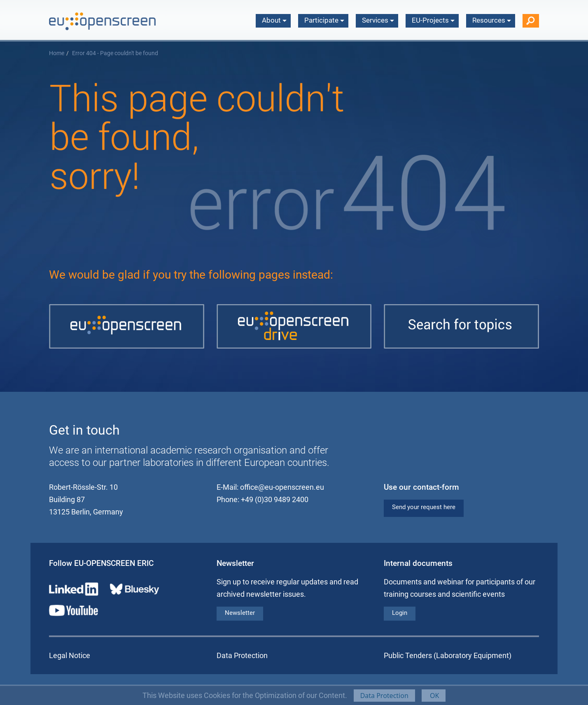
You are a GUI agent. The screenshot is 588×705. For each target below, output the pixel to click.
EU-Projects (433, 20)
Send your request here (424, 507)
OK (434, 696)
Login (400, 613)
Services (378, 20)
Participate (324, 20)
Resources (492, 20)
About (274, 20)
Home (57, 53)
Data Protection (384, 696)
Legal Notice (70, 655)
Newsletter (240, 613)
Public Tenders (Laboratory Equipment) (448, 655)
